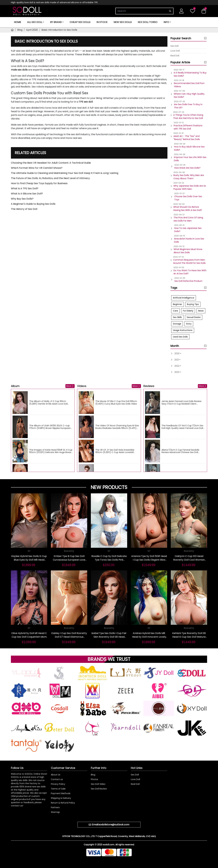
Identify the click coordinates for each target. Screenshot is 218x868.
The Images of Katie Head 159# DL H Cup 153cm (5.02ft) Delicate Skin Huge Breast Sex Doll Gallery (51, 451)
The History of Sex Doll (24, 209)
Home (17, 22)
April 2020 (32, 30)
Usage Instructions (183, 330)
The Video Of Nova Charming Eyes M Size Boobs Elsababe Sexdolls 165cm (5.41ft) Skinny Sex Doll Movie (117, 427)
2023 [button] (177, 372)
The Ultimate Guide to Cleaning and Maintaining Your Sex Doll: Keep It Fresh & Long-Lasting (65, 173)
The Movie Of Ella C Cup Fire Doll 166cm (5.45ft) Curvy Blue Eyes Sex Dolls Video (116, 403)
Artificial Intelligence (184, 298)
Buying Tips (193, 304)
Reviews (149, 386)
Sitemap (55, 812)
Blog (20, 30)
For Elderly (188, 311)
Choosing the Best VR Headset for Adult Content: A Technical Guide (51, 163)
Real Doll (175, 56)
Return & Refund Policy (63, 803)
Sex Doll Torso (148, 22)
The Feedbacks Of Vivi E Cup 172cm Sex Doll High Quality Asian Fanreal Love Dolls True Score (183, 427)
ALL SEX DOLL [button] (35, 22)
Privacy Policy (58, 784)
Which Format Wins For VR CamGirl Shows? (37, 168)
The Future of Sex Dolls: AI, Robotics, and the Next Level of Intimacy (50, 178)
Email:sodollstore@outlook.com (111, 825)
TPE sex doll (86, 102)
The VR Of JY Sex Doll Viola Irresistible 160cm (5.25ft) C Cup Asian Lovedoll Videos (115, 451)
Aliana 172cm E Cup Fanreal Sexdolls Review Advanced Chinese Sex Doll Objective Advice (180, 451)
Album (15, 386)
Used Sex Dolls (180, 337)
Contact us (57, 779)
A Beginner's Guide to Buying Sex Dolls (33, 204)
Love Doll (175, 51)
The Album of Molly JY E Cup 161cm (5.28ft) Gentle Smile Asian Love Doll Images (48, 403)
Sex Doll (174, 46)
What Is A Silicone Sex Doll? (27, 194)
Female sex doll (54, 125)
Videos (82, 386)
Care (175, 311)
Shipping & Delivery (61, 798)
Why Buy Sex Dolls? (22, 199)
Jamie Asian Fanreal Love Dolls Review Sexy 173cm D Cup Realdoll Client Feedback (181, 403)
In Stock (102, 22)
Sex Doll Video (98, 784)
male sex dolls (19, 70)
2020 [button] (177, 353)
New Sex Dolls (123, 22)
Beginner (178, 304)
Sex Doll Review (99, 789)
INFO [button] (166, 22)
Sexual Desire (194, 317)
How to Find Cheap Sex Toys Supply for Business (39, 183)
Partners (55, 807)
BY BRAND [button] (56, 22)
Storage (177, 324)
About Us (56, 775)
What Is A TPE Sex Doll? (25, 188)
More (69, 386)
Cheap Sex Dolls (80, 22)
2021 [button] (177, 360)
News (201, 311)
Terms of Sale (58, 789)
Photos (94, 779)
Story (189, 324)
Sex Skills (177, 317)
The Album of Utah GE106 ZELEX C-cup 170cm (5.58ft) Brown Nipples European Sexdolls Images (50, 427)
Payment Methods (61, 793)
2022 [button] (177, 366)
